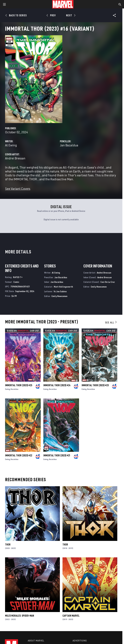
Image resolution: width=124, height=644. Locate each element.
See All (111, 322)
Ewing (7, 389)
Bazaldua (14, 389)
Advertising (80, 641)
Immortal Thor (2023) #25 (19, 385)
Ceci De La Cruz (108, 282)
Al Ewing (11, 145)
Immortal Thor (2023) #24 (57, 385)
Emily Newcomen (59, 296)
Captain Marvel (71, 616)
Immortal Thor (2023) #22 (19, 455)
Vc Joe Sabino (60, 291)
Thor (8, 544)
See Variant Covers (18, 189)
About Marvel (36, 641)
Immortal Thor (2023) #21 (57, 455)
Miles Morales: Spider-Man (20, 616)
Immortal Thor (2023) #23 (95, 385)
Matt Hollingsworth (63, 287)
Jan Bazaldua (69, 145)
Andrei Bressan (15, 158)
